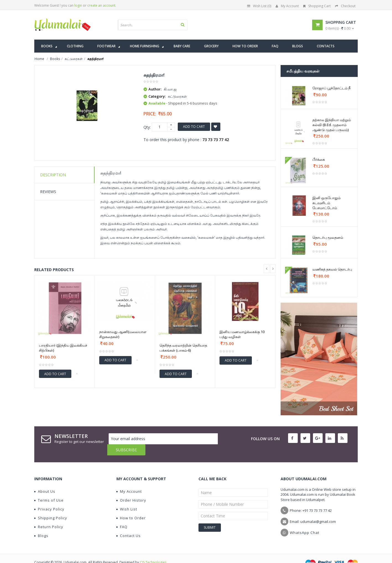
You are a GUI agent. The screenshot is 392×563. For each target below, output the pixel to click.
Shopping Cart (317, 6)
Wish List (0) (259, 6)
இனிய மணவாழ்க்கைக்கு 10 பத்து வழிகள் (242, 334)
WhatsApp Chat (305, 522)
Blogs (41, 525)
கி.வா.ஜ (170, 89)
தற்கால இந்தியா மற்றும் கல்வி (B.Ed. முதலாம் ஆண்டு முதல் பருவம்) (332, 125)
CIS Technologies (153, 551)
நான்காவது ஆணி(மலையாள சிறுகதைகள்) (123, 334)
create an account (101, 5)
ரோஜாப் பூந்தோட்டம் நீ (331, 88)
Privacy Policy (49, 498)
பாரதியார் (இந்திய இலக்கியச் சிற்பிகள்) (63, 348)
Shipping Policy (51, 507)
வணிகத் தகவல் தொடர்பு (332, 269)
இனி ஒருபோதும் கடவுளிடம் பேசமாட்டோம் (326, 203)
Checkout (345, 6)
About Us (45, 480)
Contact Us (129, 525)
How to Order (131, 507)
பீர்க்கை (319, 159)
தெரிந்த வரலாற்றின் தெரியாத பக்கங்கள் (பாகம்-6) (183, 348)
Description (53, 175)
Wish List (127, 498)
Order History (131, 489)
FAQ (122, 516)
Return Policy (49, 516)
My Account (287, 6)
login (78, 5)
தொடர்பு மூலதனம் (328, 237)
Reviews (48, 192)
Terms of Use (49, 489)
